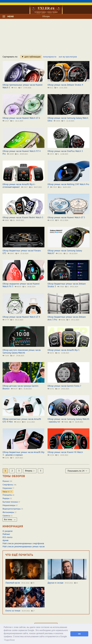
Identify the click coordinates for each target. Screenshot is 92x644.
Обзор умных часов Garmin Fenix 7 (64, 386)
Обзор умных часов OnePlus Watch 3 (65, 151)
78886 (65, 422)
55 (12, 320)
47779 (6, 320)
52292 (6, 458)
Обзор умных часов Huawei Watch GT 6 (21, 118)
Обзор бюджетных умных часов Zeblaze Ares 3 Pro (67, 318)
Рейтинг (6, 534)
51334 (51, 455)
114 (58, 389)
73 (12, 458)
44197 (14, 389)
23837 (25, 187)
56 (17, 154)
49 (17, 253)
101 (13, 220)
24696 (57, 121)
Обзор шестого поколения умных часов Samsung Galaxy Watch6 (22, 351)
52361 (59, 253)
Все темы (10, 519)
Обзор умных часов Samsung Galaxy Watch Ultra (68, 119)
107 (13, 356)
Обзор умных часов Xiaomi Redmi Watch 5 (23, 217)
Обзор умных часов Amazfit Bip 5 (63, 350)
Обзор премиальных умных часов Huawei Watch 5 (23, 86)
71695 (6, 356)
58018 (17, 422)
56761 (51, 389)
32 (57, 455)
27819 (53, 187)
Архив (5, 540)
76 (57, 154)
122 (66, 253)
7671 (14, 88)
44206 (62, 320)
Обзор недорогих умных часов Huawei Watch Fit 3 (21, 285)
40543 (18, 287)
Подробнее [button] (9, 640)
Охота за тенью (13, 611)
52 (12, 121)
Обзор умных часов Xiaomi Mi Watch (65, 452)
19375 (51, 154)
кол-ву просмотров (68, 57)
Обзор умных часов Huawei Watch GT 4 (21, 317)
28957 (11, 253)
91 (21, 389)
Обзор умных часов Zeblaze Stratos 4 (65, 85)
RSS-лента (7, 537)
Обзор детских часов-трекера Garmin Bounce (20, 387)
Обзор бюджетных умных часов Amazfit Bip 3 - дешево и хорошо (23, 454)
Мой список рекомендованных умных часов (24, 546)
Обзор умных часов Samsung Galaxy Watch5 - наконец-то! (68, 420)
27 (33, 611)
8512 (50, 88)
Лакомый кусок (13, 583)
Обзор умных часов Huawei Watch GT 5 (66, 217)
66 (31, 187)
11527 (6, 121)
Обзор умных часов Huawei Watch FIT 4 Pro (22, 152)
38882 (6, 220)
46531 (51, 353)
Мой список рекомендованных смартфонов (23, 543)
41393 (51, 220)
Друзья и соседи (55, 583)
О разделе (8, 531)
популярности (50, 57)
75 (63, 121)
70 (33, 583)
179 (72, 422)
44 (56, 88)
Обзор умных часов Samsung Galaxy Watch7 (65, 252)
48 (24, 422)
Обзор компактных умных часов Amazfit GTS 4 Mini (22, 420)
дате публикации (32, 57)
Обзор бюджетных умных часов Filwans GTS (22, 252)
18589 (10, 154)
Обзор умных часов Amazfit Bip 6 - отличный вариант (19, 186)
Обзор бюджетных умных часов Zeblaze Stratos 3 (67, 285)
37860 (61, 287)
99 (57, 220)
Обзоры (46, 16)
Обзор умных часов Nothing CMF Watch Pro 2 (68, 186)
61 (60, 187)
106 (58, 353)
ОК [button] (79, 634)
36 (24, 287)
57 (20, 88)
